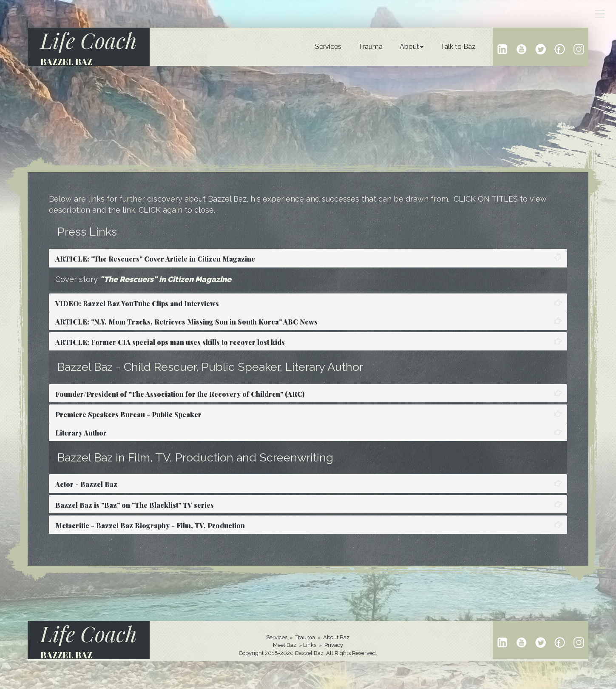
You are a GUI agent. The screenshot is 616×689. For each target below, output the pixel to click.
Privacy (334, 645)
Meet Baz (285, 645)
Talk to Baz (458, 47)
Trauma (370, 47)
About (412, 47)
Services (328, 47)
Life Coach (89, 40)
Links (310, 645)
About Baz (336, 637)
